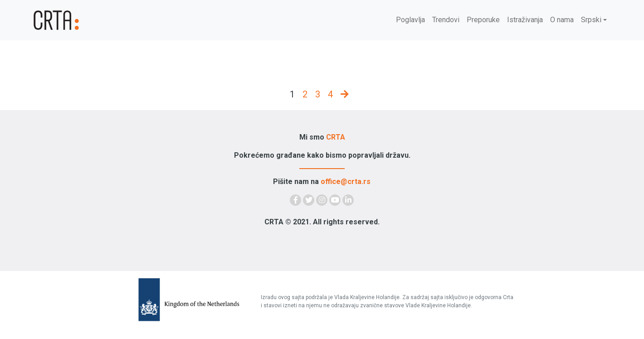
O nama (562, 20)
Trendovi (446, 20)
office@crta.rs (346, 182)
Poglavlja (410, 20)
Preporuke (483, 20)
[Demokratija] (82, 20)
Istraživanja (525, 20)
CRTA (336, 137)
